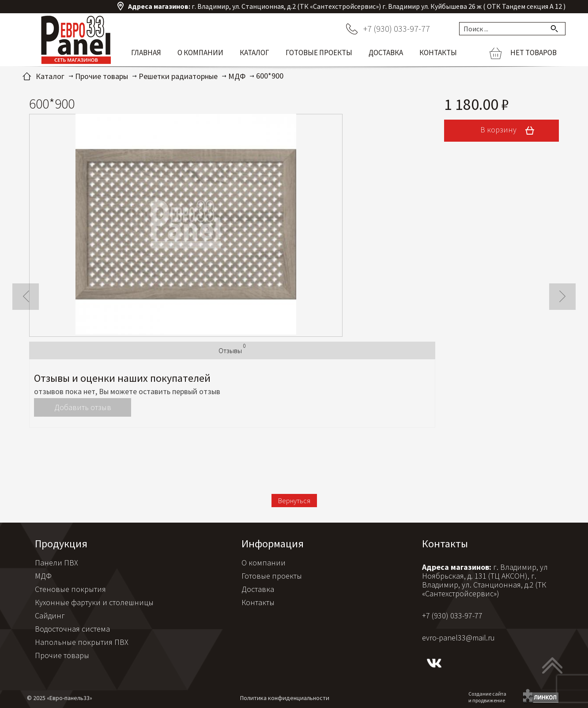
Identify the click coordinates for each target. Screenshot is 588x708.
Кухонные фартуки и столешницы (94, 602)
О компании (200, 53)
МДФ (43, 576)
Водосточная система (72, 629)
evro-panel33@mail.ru (458, 638)
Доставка (386, 53)
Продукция (61, 544)
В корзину (510, 131)
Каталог (254, 53)
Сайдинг (50, 616)
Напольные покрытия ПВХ (82, 642)
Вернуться (294, 501)
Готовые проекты (319, 53)
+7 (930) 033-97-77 (397, 28)
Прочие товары (62, 655)
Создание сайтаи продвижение (487, 697)
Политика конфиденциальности (285, 698)
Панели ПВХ (57, 563)
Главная (146, 53)
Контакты (438, 53)
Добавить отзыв (83, 407)
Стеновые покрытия (70, 589)
